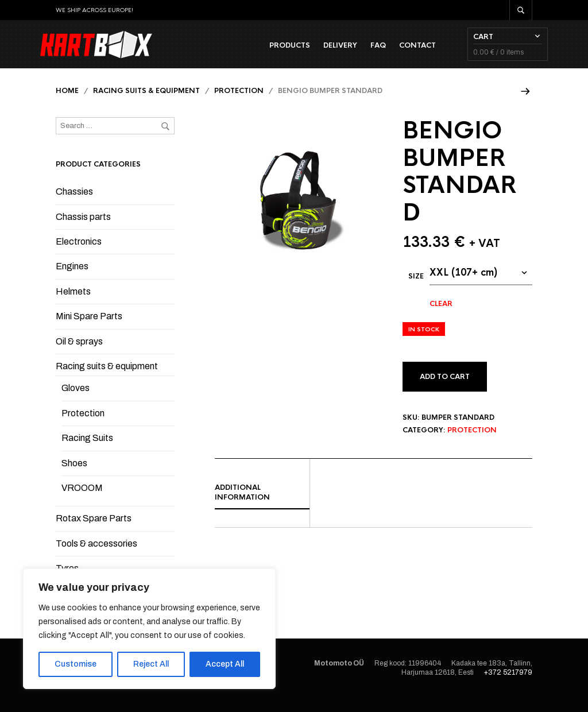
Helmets (73, 306)
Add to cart (445, 391)
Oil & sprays (79, 356)
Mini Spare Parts (89, 330)
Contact (402, 52)
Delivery (325, 52)
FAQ (363, 52)
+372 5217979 (508, 687)
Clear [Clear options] (441, 318)
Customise (76, 664)
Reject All (151, 664)
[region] (149, 629)
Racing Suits (87, 452)
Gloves (76, 402)
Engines (72, 280)
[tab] (262, 507)
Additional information (242, 507)
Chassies (74, 206)
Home (67, 105)
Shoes (74, 477)
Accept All (225, 664)
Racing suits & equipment (146, 105)
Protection (239, 105)
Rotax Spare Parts (94, 533)
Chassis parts (83, 231)
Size (416, 291)
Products (274, 52)
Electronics (79, 256)
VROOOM (82, 502)
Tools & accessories (96, 558)
